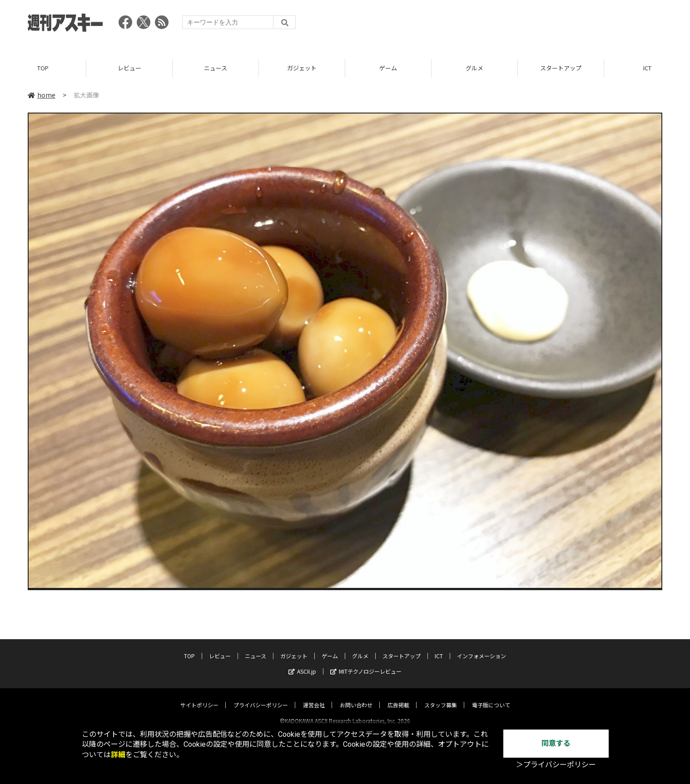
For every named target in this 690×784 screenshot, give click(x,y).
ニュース (216, 68)
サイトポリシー (199, 697)
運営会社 (314, 697)
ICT (439, 648)
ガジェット (302, 68)
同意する (556, 743)
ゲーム (388, 68)
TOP (43, 68)
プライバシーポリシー (261, 697)
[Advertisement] (497, 25)
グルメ (474, 68)
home (42, 95)
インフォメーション (482, 648)
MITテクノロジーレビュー (366, 663)
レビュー (129, 68)
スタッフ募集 (441, 697)
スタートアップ (561, 68)
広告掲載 (398, 697)
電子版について (491, 697)
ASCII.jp (302, 663)
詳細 (118, 755)
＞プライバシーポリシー (556, 765)
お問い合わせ (356, 697)
